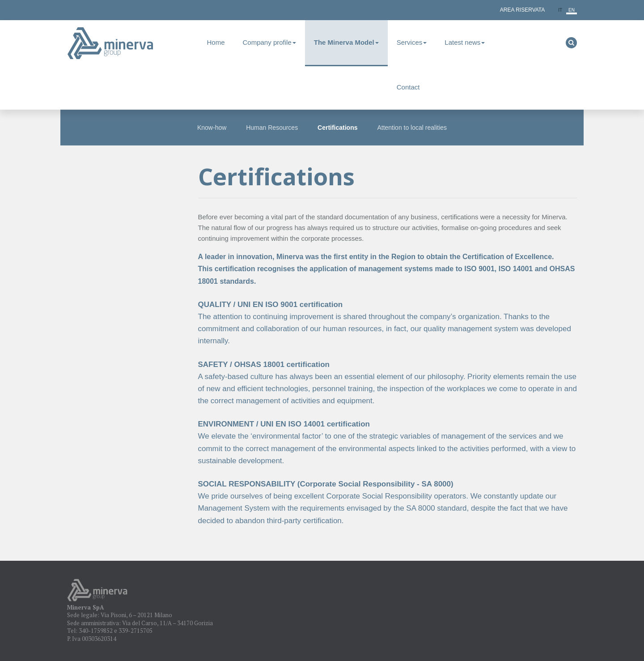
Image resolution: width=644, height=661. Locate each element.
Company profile (269, 42)
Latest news (465, 42)
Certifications (337, 128)
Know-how (212, 128)
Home (216, 42)
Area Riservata (522, 10)
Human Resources (272, 128)
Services (412, 42)
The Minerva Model (346, 42)
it (560, 10)
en (572, 10)
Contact (408, 87)
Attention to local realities (412, 128)
